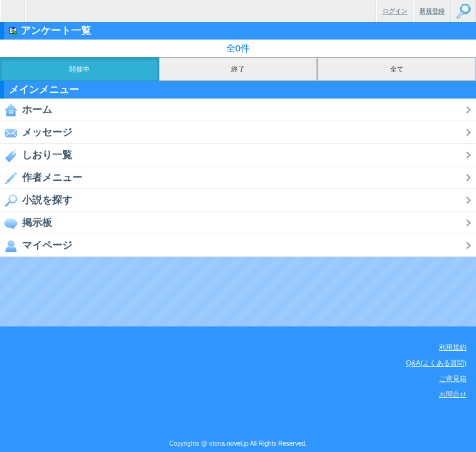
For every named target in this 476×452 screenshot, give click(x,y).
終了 (238, 69)
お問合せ (453, 394)
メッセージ (36, 132)
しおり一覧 (36, 155)
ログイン (395, 11)
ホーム (26, 110)
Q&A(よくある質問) (436, 363)
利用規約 (453, 347)
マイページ (36, 245)
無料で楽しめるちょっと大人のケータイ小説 (13, 11)
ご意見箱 (453, 379)
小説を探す (36, 200)
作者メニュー (41, 178)
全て (397, 69)
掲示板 (26, 223)
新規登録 (432, 11)
